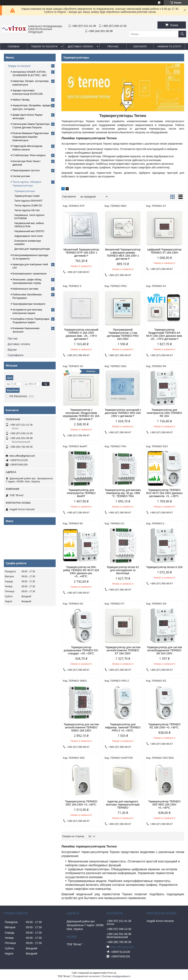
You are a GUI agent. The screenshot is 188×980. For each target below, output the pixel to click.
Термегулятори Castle (27, 196)
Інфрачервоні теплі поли (29, 236)
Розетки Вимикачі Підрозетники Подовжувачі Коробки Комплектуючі (31, 137)
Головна (14, 47)
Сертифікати (16, 355)
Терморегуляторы (25, 191)
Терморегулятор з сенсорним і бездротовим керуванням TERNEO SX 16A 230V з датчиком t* (81, 414)
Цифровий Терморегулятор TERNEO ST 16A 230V (164, 251)
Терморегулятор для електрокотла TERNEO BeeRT (81, 493)
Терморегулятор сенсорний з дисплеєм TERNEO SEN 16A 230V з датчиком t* (123, 413)
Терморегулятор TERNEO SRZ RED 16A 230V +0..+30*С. (164, 805)
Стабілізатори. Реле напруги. (29, 155)
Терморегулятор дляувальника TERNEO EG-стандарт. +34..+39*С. (81, 650)
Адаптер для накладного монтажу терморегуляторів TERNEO (123, 805)
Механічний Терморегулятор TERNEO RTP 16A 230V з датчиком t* (81, 253)
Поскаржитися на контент (87, 976)
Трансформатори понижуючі (29, 304)
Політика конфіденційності (116, 976)
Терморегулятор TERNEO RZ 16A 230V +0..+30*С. (164, 726)
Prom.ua (112, 973)
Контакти (140, 47)
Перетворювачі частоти (26, 170)
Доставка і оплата (80, 47)
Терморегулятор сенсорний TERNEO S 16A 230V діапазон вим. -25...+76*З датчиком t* (81, 334)
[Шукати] (182, 34)
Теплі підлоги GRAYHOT (28, 201)
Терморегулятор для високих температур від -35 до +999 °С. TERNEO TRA (123, 493)
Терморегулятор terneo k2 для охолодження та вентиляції (123, 570)
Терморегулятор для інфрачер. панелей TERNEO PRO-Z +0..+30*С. (123, 727)
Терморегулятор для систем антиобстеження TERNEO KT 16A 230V (123, 650)
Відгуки (12, 350)
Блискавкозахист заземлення (29, 274)
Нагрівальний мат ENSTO (29, 231)
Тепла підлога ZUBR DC (28, 205)
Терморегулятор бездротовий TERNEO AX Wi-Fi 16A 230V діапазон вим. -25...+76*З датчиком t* (164, 334)
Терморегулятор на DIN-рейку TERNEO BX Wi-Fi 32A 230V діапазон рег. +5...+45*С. (81, 572)
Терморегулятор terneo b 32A (164, 567)
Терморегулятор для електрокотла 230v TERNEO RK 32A (164, 413)
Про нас (13, 338)
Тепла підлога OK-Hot (27, 210)
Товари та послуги (44, 47)
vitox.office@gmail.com (22, 456)
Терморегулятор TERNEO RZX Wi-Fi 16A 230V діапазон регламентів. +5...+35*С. (164, 493)
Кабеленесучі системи (25, 289)
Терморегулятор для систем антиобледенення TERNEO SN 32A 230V (164, 650)
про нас (113, 47)
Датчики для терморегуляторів (32, 249)
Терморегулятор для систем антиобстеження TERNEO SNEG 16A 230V (81, 727)
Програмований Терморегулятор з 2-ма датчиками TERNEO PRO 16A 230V (123, 334)
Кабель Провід (21, 100)
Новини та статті (169, 47)
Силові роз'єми (21, 176)
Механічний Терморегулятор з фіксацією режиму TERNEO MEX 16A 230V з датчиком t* (123, 254)
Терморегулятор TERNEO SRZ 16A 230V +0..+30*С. (81, 803)
